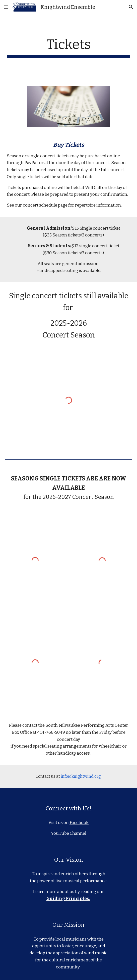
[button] (6, 7)
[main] (68, 47)
